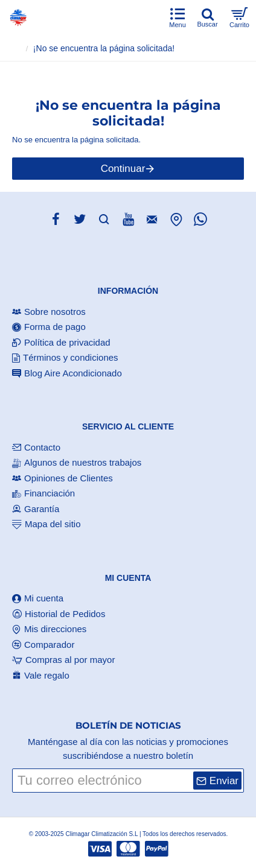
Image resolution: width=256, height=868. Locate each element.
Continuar (123, 169)
